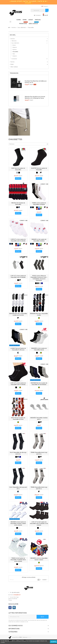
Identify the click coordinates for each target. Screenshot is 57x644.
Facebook (10, 609)
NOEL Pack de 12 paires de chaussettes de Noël (18, 419)
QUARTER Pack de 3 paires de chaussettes (39, 169)
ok (43, 618)
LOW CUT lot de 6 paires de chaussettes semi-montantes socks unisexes (39, 525)
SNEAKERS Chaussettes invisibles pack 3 (39, 419)
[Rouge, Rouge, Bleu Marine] (37, 209)
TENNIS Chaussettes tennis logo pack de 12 (39, 489)
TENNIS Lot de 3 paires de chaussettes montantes (39, 204)
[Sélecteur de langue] (45, 6)
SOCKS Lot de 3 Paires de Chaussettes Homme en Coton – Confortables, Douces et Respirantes (39, 278)
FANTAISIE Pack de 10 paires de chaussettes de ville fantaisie (39, 384)
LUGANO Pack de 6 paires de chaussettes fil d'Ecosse (18, 350)
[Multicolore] (39, 318)
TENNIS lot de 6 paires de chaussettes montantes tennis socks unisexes (18, 561)
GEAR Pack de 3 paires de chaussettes (18, 169)
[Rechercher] (40, 10)
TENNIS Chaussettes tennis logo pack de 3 (39, 454)
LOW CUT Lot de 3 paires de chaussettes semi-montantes (18, 277)
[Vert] (41, 207)
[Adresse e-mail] (23, 618)
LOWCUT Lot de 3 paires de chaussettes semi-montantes (18, 240)
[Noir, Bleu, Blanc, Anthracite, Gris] (18, 353)
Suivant (45, 581)
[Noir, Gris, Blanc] (41, 173)
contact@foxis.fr (17, 596)
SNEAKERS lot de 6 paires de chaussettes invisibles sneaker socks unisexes (18, 525)
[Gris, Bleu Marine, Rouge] (47, 207)
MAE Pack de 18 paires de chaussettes (18, 204)
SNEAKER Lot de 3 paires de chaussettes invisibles (39, 240)
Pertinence (12, 144)
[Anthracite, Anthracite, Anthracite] (38, 284)
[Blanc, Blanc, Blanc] (35, 207)
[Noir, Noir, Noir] (37, 207)
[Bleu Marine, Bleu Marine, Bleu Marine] (39, 209)
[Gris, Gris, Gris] (40, 284)
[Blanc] (39, 173)
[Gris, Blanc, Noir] (41, 209)
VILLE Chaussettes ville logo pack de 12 (18, 489)
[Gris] (17, 173)
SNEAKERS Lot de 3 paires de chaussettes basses (39, 350)
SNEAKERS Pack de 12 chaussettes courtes (39, 315)
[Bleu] (39, 207)
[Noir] (19, 173)
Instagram (14, 609)
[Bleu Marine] (31, 207)
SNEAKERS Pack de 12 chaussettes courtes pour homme (18, 315)
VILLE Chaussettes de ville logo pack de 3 (18, 454)
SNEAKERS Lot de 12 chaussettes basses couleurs (39, 560)
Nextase (29, 639)
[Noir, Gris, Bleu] (19, 207)
